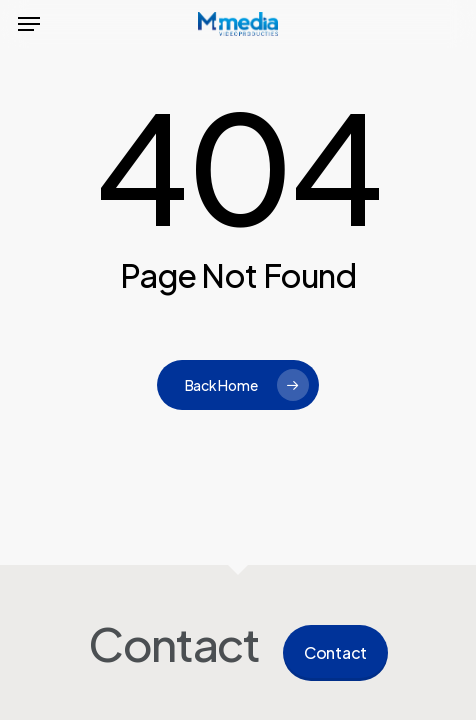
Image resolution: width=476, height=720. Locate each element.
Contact (335, 652)
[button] (29, 24)
